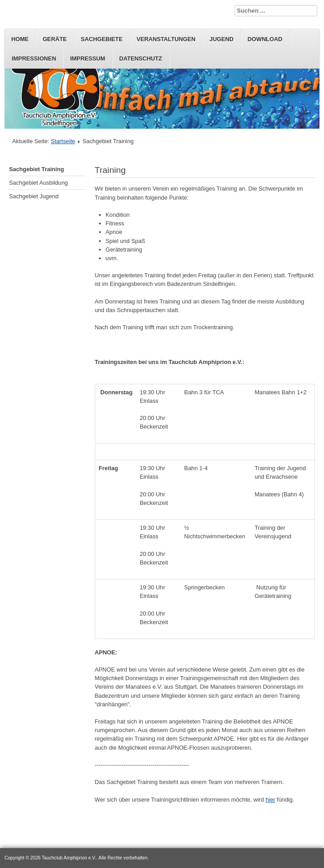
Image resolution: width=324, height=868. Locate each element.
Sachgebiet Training (37, 169)
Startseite (63, 141)
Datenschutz (141, 58)
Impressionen (34, 58)
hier (270, 800)
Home (20, 39)
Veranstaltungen (166, 39)
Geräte (54, 39)
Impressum (88, 58)
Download (265, 39)
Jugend (222, 39)
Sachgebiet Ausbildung (38, 183)
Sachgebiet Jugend (34, 196)
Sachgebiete (102, 39)
